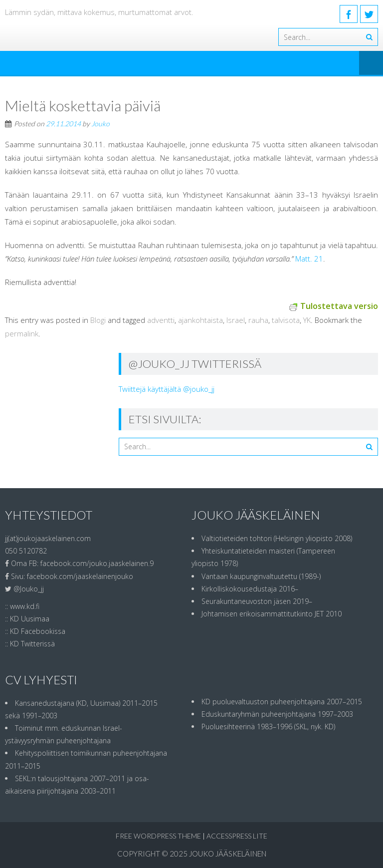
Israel (236, 320)
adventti (161, 320)
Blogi (98, 320)
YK (307, 320)
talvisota (286, 320)
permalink (22, 333)
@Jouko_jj (29, 589)
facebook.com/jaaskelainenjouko (80, 576)
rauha (258, 320)
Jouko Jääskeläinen (228, 854)
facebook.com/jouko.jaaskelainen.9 (97, 563)
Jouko (100, 124)
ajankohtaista (200, 320)
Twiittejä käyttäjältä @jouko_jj (167, 389)
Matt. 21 (309, 259)
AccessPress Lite (237, 836)
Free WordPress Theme (158, 836)
